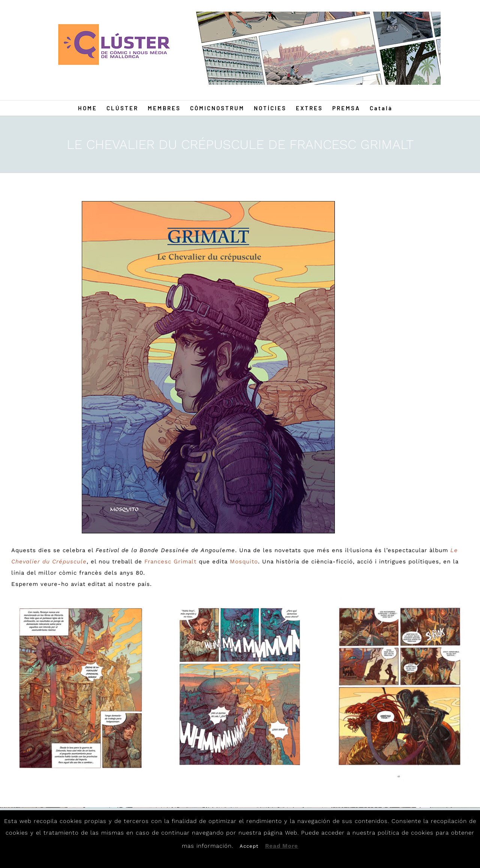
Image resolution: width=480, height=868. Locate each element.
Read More (282, 846)
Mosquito (244, 562)
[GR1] (208, 367)
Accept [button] (249, 846)
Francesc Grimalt (170, 562)
